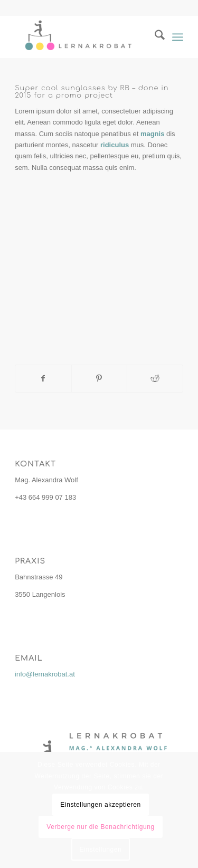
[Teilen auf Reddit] (155, 379)
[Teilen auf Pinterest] (100, 379)
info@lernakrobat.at (45, 674)
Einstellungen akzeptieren (100, 805)
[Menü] (178, 37)
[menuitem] (154, 37)
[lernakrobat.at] (82, 37)
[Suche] (154, 37)
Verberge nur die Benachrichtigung (101, 827)
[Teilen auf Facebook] (43, 379)
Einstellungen (101, 850)
